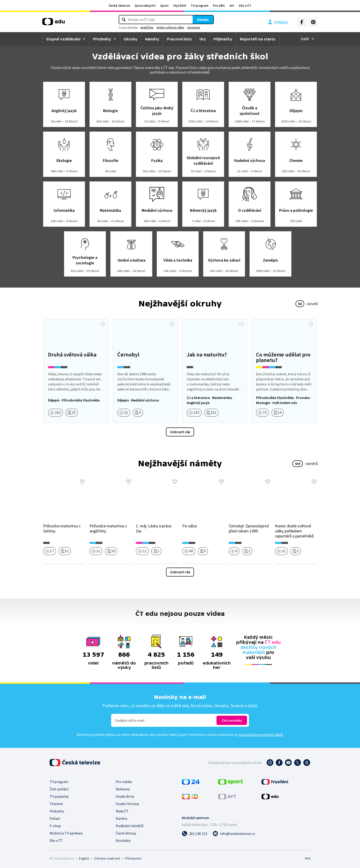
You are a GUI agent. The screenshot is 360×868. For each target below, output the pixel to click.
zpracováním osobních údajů (261, 735)
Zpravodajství (145, 6)
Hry (203, 39)
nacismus (194, 27)
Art (232, 6)
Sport (165, 6)
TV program (200, 6)
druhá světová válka (170, 27)
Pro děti (219, 6)
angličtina (147, 27)
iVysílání (180, 6)
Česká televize (119, 6)
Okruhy (131, 39)
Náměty (152, 39)
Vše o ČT (245, 6)
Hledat (203, 20)
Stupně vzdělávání (63, 39)
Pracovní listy (179, 39)
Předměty (102, 39)
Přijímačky (223, 39)
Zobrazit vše (180, 432)
